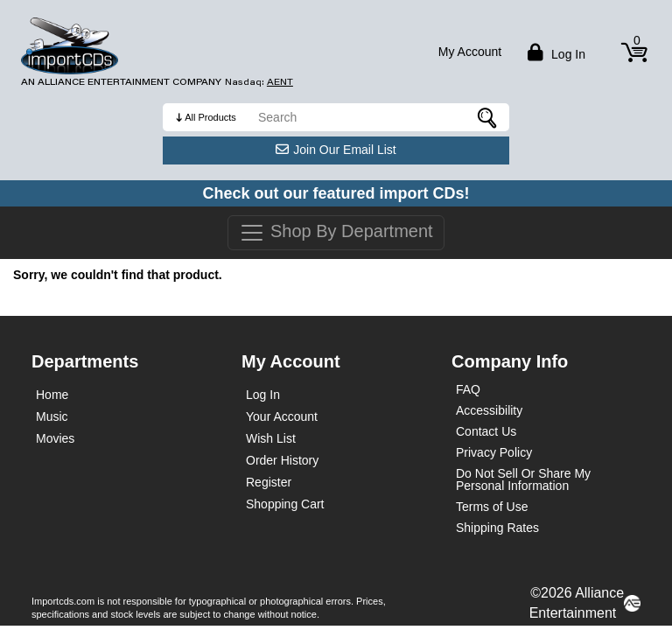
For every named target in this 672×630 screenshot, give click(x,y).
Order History (282, 460)
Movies (55, 438)
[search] (379, 117)
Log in (554, 52)
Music (52, 416)
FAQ (468, 389)
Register (269, 482)
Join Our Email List (336, 150)
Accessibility (489, 410)
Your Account (282, 416)
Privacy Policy (494, 452)
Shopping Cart (285, 504)
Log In (263, 395)
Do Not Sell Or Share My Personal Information (523, 479)
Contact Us (486, 431)
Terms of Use (492, 507)
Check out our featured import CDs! (336, 193)
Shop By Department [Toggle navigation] (336, 233)
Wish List (271, 438)
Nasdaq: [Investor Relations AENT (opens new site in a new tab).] (259, 82)
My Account (470, 52)
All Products (210, 117)
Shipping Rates (497, 528)
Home (52, 395)
